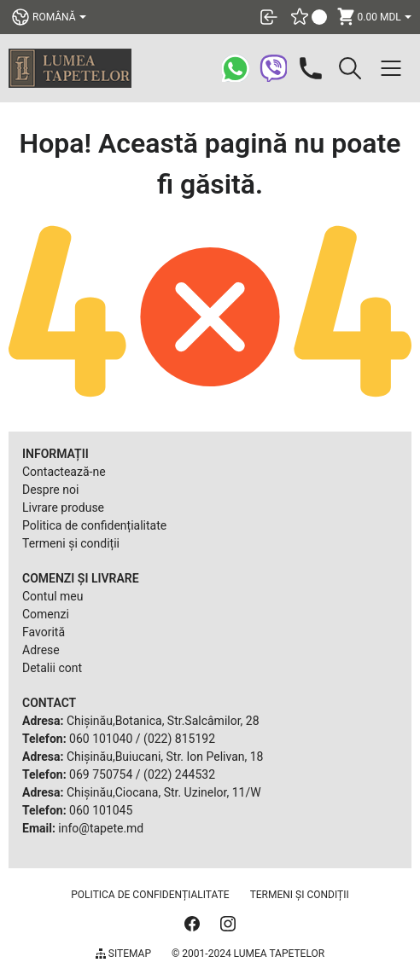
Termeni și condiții (71, 543)
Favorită (44, 632)
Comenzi (46, 614)
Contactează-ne (64, 472)
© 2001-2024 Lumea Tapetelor (248, 954)
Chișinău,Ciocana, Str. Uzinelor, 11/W (164, 792)
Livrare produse (63, 507)
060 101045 (101, 810)
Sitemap (123, 954)
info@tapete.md (101, 828)
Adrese (41, 650)
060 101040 (101, 739)
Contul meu (52, 596)
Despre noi (50, 490)
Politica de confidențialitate (94, 525)
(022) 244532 (179, 774)
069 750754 (101, 774)
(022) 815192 (179, 739)
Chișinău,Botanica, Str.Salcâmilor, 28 (163, 721)
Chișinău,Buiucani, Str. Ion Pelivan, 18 (165, 757)
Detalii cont (52, 668)
